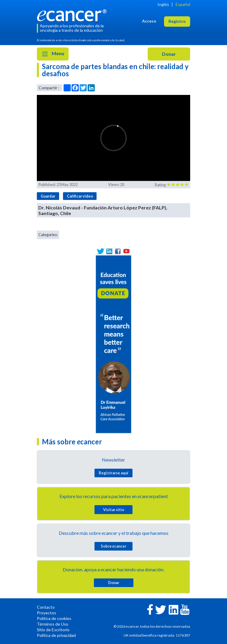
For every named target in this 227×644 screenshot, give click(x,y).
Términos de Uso (53, 624)
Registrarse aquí (113, 473)
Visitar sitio (114, 510)
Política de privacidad (56, 635)
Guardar (48, 196)
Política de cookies (54, 618)
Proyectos (46, 613)
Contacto (46, 607)
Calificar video (80, 196)
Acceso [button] (149, 21)
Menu (53, 54)
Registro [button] (177, 21)
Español (183, 4)
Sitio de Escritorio (53, 630)
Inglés (163, 4)
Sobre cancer (113, 546)
